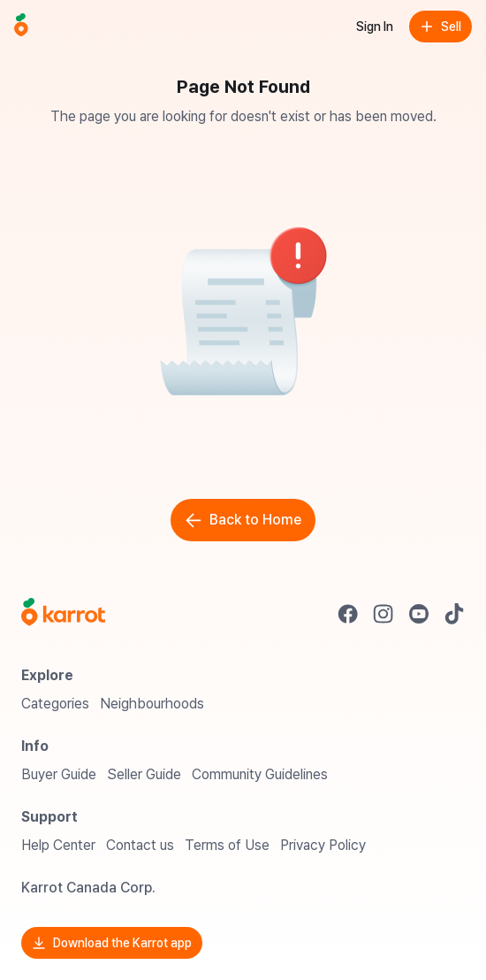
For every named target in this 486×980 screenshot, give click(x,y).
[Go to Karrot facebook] (348, 614)
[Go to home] (21, 27)
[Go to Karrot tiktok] (454, 614)
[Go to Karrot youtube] (419, 614)
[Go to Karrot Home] (63, 614)
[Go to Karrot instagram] (383, 614)
